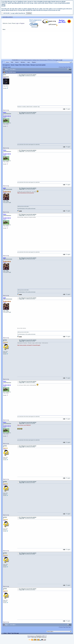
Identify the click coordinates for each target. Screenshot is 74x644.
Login (17, 23)
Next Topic (68, 67)
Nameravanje (43, 60)
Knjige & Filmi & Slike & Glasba (22, 65)
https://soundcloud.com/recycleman (26, 193)
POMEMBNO (15, 60)
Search (17, 62)
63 (15, 69)
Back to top (6, 110)
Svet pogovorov (6, 65)
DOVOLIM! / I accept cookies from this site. (14, 13)
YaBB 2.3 (44, 636)
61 (12, 69)
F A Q (21, 60)
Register (22, 23)
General (13, 65)
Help (12, 62)
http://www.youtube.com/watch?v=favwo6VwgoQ (29, 345)
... (10, 69)
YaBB (29, 637)
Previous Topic (62, 67)
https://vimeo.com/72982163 (24, 425)
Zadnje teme (36, 60)
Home (7, 62)
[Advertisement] (37, 46)
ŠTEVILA (50, 60)
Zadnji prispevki (28, 60)
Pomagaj (56, 60)
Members (23, 62)
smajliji (61, 60)
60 (11, 69)
